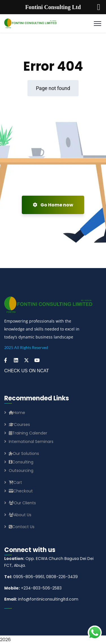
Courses (19, 425)
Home (17, 413)
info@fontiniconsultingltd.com (41, 599)
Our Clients (22, 503)
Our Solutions (24, 453)
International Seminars (31, 442)
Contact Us (22, 527)
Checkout (21, 491)
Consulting (21, 462)
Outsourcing (21, 471)
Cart (15, 482)
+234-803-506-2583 (33, 588)
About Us (20, 515)
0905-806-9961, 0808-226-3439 (41, 577)
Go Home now (53, 205)
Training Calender (28, 433)
